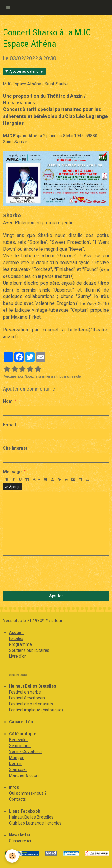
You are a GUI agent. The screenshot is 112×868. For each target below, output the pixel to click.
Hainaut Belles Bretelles (31, 817)
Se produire (20, 746)
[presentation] (48, 573)
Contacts (17, 799)
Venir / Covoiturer (26, 752)
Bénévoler (19, 740)
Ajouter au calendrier (24, 71)
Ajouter (56, 596)
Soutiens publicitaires (29, 650)
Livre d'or (17, 656)
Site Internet (15, 448)
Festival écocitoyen (27, 698)
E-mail (9, 425)
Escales (16, 638)
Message (12, 472)
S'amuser (18, 769)
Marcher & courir (24, 775)
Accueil (16, 632)
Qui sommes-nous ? (28, 793)
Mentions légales (18, 675)
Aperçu (13, 487)
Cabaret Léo (21, 722)
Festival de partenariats (31, 704)
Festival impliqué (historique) (36, 710)
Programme (20, 644)
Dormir (15, 763)
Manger (16, 758)
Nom (8, 401)
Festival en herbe (25, 692)
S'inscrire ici (20, 841)
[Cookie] (12, 856)
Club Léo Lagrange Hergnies (35, 823)
